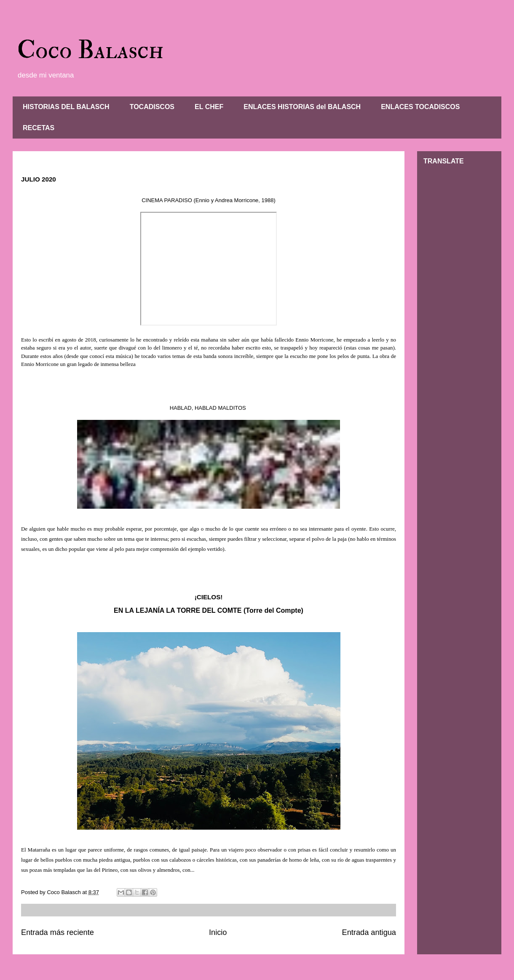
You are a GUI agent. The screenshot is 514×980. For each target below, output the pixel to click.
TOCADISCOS (152, 107)
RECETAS (39, 128)
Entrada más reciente (58, 932)
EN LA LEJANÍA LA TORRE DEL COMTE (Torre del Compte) (209, 610)
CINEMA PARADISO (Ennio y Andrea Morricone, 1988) (209, 200)
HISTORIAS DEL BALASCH (66, 107)
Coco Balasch (90, 50)
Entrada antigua (369, 932)
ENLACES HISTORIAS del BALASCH (302, 107)
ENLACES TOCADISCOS (420, 107)
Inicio (218, 932)
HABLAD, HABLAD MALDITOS (209, 408)
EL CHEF (209, 107)
